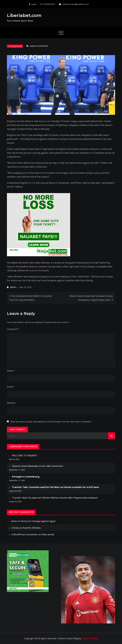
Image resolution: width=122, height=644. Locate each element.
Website (11, 403)
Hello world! (48, 534)
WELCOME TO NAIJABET (25, 455)
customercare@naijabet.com (74, 4)
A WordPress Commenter (25, 534)
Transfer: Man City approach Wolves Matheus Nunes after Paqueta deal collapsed (55, 498)
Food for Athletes (32, 528)
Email (11, 387)
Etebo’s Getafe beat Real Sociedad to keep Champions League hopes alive (91, 298)
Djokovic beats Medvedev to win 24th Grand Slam (38, 466)
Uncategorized (15, 46)
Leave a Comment (39, 46)
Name (11, 371)
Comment (13, 329)
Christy (15, 528)
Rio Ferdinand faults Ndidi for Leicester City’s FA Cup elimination (31, 298)
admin (13, 287)
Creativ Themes (90, 638)
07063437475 (48, 4)
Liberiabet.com (24, 15)
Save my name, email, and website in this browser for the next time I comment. (51, 422)
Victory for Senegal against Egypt (38, 521)
